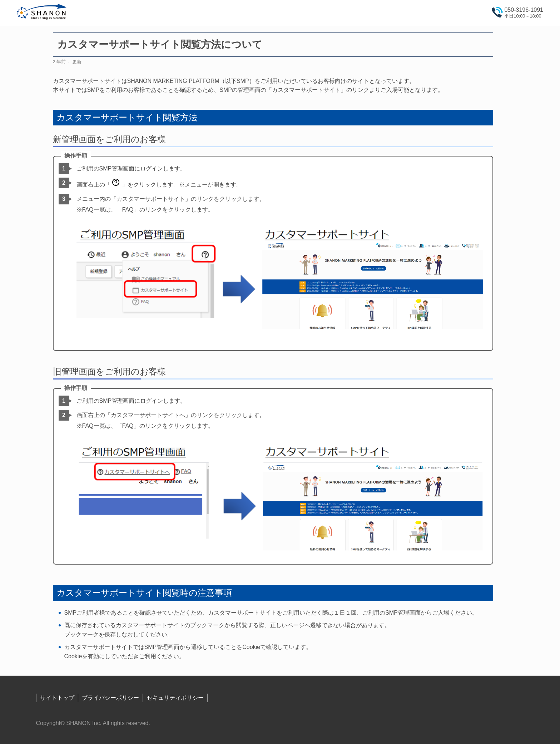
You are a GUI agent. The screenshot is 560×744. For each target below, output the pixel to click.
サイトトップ (57, 698)
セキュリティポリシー (175, 698)
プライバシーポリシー (110, 698)
